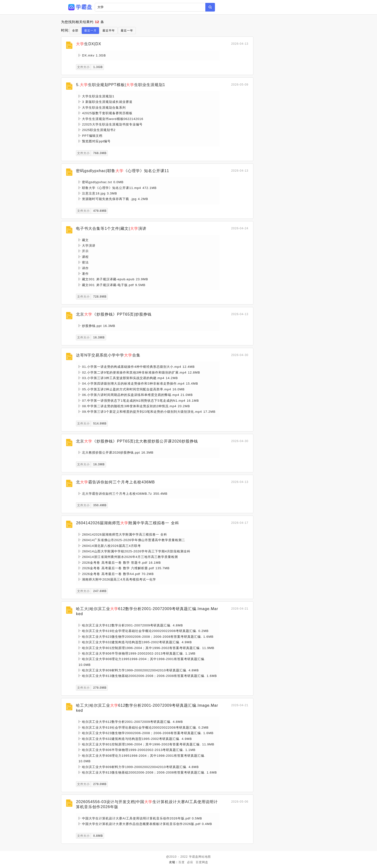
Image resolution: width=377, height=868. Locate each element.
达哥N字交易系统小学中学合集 (108, 355)
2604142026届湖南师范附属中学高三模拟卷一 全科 (127, 523)
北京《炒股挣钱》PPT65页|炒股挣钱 (114, 314)
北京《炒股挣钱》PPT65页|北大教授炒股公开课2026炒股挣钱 (137, 441)
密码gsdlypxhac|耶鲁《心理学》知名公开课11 (123, 171)
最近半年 (109, 31)
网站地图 (205, 857)
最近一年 (127, 31)
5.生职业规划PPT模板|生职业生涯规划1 (121, 85)
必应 (190, 862)
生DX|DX (89, 44)
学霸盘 (194, 857)
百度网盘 (202, 862)
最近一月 (90, 31)
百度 (182, 862)
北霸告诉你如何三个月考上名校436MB (115, 482)
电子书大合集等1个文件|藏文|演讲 (111, 228)
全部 (75, 31)
